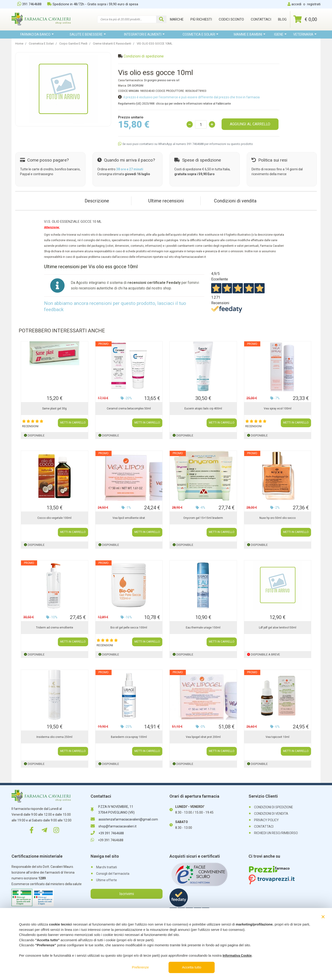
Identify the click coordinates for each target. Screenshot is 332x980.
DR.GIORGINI (135, 86)
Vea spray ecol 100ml (278, 409)
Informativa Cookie (237, 956)
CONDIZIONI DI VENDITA (271, 814)
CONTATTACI (264, 827)
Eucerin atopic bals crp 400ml (203, 409)
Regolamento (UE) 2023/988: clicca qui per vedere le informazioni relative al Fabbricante (174, 104)
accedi (296, 4)
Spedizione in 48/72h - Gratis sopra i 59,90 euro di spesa (93, 4)
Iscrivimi (127, 894)
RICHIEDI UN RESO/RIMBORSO (276, 833)
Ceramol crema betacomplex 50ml (129, 409)
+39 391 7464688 (107, 833)
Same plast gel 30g (54, 409)
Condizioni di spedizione (144, 56)
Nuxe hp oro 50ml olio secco (277, 518)
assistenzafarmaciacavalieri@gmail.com (124, 819)
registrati (314, 4)
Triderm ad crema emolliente (55, 628)
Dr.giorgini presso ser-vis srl (162, 80)
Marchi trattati (107, 867)
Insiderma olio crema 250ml (54, 737)
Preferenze (140, 967)
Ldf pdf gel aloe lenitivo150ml (278, 628)
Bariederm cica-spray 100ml (129, 737)
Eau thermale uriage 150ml (203, 628)
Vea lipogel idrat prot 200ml (203, 737)
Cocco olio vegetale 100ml (54, 518)
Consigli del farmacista (113, 874)
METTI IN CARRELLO (73, 423)
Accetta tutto (192, 967)
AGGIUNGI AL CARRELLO (250, 124)
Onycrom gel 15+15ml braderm (203, 518)
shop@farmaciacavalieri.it (114, 826)
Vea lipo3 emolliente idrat (129, 518)
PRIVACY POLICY (266, 820)
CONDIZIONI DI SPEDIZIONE (274, 807)
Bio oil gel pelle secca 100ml (129, 628)
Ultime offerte (107, 880)
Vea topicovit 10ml (277, 737)
